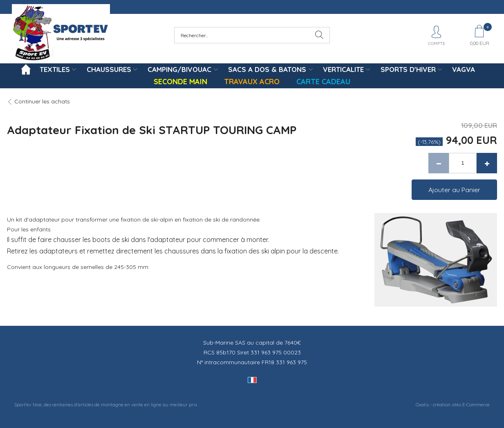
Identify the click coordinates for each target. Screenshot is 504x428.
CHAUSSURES (109, 69)
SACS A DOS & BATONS (267, 69)
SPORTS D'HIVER (408, 69)
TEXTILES (55, 69)
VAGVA (464, 69)
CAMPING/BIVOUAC (179, 69)
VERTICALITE (343, 69)
